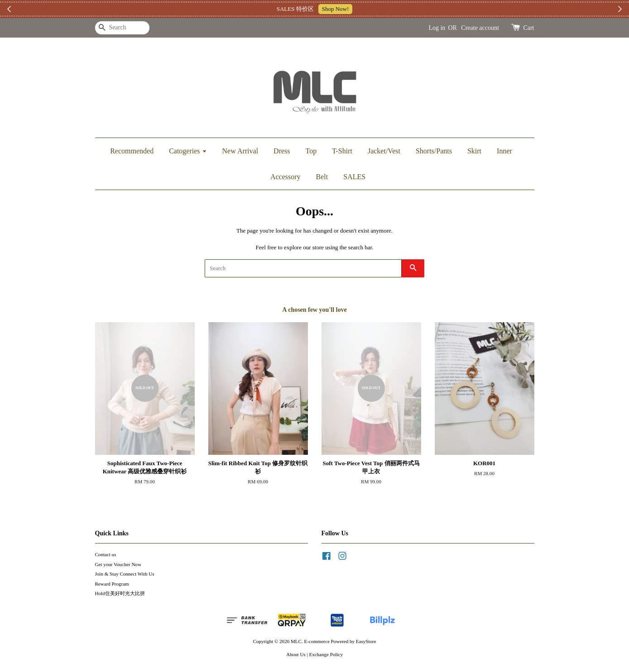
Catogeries (188, 151)
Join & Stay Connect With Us (125, 574)
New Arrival (240, 151)
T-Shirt (342, 151)
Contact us (106, 554)
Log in (437, 28)
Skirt (474, 151)
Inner (504, 151)
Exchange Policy (326, 654)
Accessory (286, 177)
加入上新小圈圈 (368, 9)
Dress (282, 151)
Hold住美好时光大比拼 (120, 593)
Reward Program (112, 584)
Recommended (132, 151)
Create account (480, 28)
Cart (528, 28)
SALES (354, 177)
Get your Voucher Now (118, 564)
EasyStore (366, 641)
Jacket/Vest (384, 151)
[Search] (122, 28)
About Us (296, 654)
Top (311, 151)
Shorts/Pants (434, 151)
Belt (322, 177)
